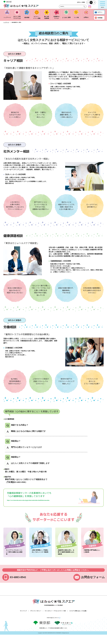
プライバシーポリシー (36, 611)
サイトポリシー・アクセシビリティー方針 (55, 611)
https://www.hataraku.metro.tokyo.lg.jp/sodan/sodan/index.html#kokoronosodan (28, 500)
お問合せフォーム (93, 577)
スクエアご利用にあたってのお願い (78, 611)
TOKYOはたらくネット (53, 618)
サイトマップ (23, 611)
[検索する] (84, 7)
